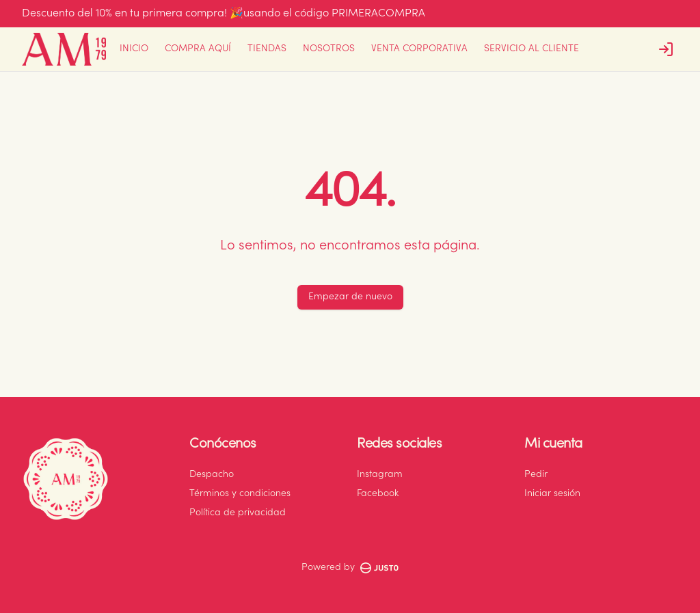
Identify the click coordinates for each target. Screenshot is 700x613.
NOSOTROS (329, 49)
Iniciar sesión (552, 494)
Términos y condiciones (240, 494)
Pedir (536, 475)
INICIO (134, 49)
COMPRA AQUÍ (198, 49)
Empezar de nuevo (350, 297)
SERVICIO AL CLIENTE (531, 49)
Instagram (380, 475)
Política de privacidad (238, 513)
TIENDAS (267, 49)
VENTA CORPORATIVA (419, 49)
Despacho (212, 475)
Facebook (378, 494)
